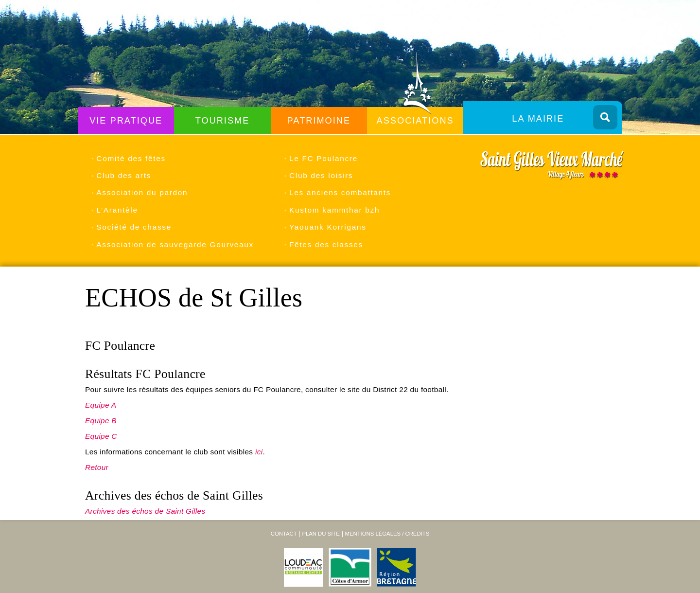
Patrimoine (319, 121)
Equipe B (101, 421)
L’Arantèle (117, 210)
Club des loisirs (321, 175)
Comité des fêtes (131, 158)
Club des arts (124, 175)
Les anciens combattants (340, 192)
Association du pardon (142, 192)
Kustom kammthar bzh (334, 210)
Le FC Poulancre (324, 158)
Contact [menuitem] (284, 534)
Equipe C (101, 436)
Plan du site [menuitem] (321, 534)
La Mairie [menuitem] (538, 119)
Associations (415, 121)
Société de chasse (134, 227)
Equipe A (101, 405)
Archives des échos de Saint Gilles (145, 511)
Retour (97, 467)
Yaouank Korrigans (328, 227)
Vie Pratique (126, 121)
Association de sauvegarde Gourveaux (175, 244)
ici (259, 452)
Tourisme (223, 121)
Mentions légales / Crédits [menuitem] (387, 534)
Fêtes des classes (326, 244)
